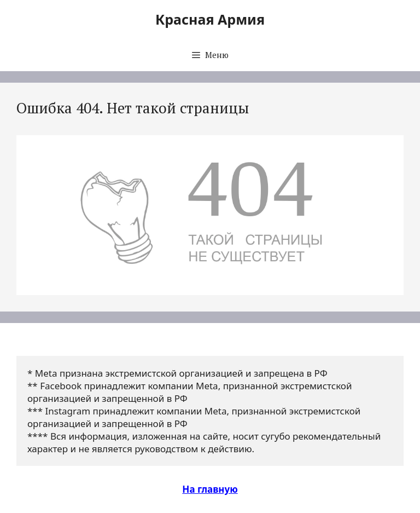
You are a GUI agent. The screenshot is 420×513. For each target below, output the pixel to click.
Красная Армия (210, 19)
